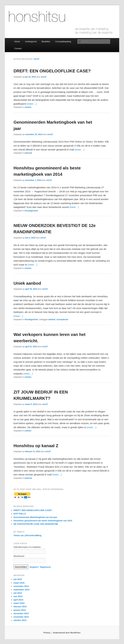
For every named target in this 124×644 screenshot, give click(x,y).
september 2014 (21, 590)
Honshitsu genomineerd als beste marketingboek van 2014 (43, 521)
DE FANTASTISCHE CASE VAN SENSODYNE (36, 524)
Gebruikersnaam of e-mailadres (27, 547)
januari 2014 (20, 610)
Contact (18, 48)
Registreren (45, 567)
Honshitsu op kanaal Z (36, 446)
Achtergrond (31, 42)
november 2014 (21, 586)
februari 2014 (20, 607)
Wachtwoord (19, 556)
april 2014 (18, 600)
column (28, 107)
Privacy (47, 633)
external (28, 153)
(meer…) (32, 104)
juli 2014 (18, 593)
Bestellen (46, 42)
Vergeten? (34, 567)
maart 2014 (19, 603)
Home (17, 42)
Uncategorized (31, 211)
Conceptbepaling (63, 42)
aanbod (52, 320)
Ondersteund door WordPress (67, 633)
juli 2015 (18, 579)
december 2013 (21, 613)
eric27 (37, 59)
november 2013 (21, 617)
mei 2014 (18, 596)
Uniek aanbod (27, 283)
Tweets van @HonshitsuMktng (28, 536)
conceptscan (62, 320)
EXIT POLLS (20, 514)
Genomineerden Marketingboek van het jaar (35, 517)
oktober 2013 (20, 620)
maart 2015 (19, 583)
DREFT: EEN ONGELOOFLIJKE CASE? (52, 71)
